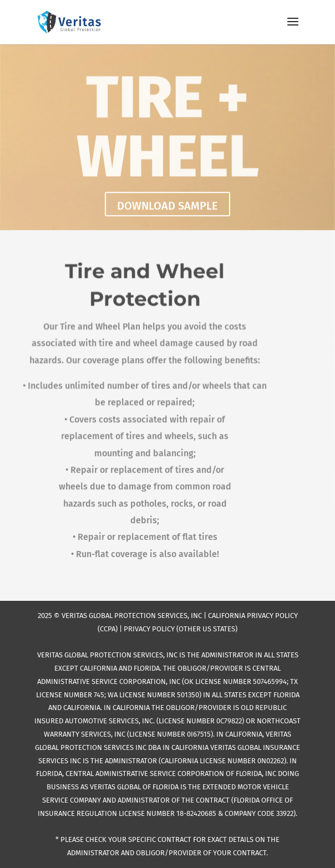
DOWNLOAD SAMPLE (167, 207)
